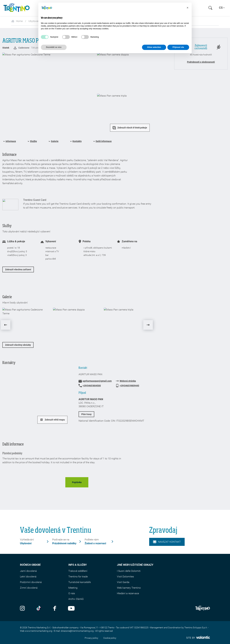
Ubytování (34, 21)
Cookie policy (110, 638)
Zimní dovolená (29, 588)
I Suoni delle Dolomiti (129, 571)
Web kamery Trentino (129, 588)
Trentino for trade (78, 577)
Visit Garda (123, 582)
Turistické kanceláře (80, 582)
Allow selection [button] (154, 47)
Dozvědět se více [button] (54, 47)
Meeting (73, 588)
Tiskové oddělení (78, 571)
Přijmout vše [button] (178, 47)
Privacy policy (91, 638)
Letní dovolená (28, 577)
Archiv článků (76, 599)
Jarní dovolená (28, 571)
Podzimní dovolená (31, 582)
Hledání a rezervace (128, 593)
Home (17, 21)
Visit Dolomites (125, 577)
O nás (72, 593)
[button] (188, 8)
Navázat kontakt (167, 542)
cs (222, 8)
